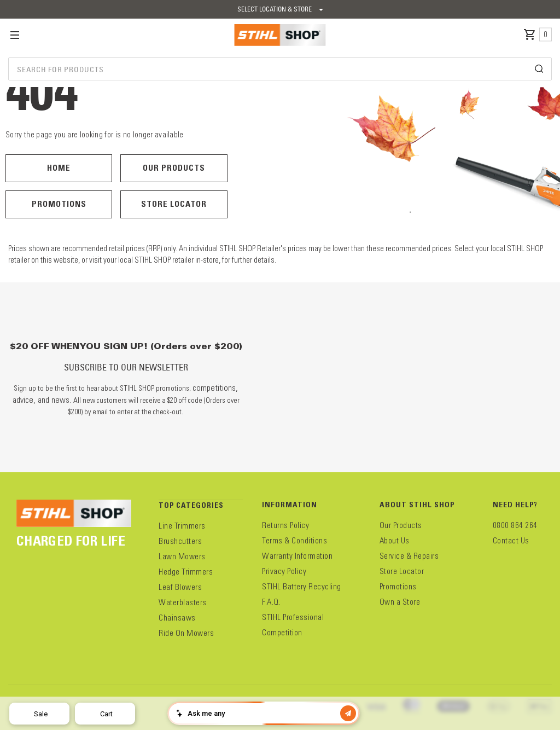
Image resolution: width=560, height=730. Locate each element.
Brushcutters (180, 541)
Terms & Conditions (294, 541)
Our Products (174, 168)
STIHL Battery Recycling (302, 587)
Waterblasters (183, 602)
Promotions (59, 204)
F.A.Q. (271, 602)
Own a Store (400, 602)
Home (59, 168)
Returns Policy (285, 525)
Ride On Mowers (186, 633)
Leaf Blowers (180, 587)
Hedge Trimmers (186, 572)
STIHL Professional (293, 617)
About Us (395, 541)
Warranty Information (297, 556)
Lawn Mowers (182, 557)
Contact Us (511, 541)
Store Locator (174, 204)
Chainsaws (177, 618)
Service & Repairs (409, 556)
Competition (282, 633)
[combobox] (280, 69)
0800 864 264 (515, 525)
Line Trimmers (182, 526)
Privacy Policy (284, 571)
